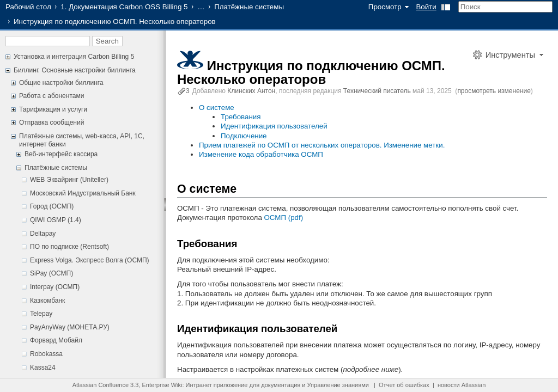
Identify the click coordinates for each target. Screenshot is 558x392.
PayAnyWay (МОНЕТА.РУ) (70, 327)
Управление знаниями (338, 385)
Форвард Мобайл (56, 340)
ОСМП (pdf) (284, 218)
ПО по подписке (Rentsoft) (69, 247)
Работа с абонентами (51, 96)
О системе (217, 108)
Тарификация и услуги (53, 109)
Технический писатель (377, 91)
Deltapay (43, 234)
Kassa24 (43, 367)
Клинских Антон (251, 91)
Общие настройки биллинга (61, 83)
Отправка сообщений (51, 122)
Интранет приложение (217, 385)
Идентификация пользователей (274, 126)
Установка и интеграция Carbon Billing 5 (74, 57)
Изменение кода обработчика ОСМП (261, 154)
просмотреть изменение (494, 91)
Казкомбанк (47, 301)
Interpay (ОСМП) (55, 287)
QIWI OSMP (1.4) (56, 220)
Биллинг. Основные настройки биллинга (75, 70)
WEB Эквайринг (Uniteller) (69, 180)
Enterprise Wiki (162, 385)
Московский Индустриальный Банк (83, 193)
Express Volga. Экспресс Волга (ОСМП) (90, 260)
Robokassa (46, 354)
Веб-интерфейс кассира (61, 154)
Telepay (41, 314)
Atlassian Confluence (101, 385)
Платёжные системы (249, 7)
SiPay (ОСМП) (51, 273)
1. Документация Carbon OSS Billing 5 (124, 7)
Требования (241, 117)
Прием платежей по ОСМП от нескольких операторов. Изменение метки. (322, 145)
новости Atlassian (462, 385)
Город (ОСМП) (52, 206)
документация (281, 385)
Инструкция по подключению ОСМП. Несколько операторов (311, 72)
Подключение (244, 136)
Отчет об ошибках (404, 385)
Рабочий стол (28, 7)
